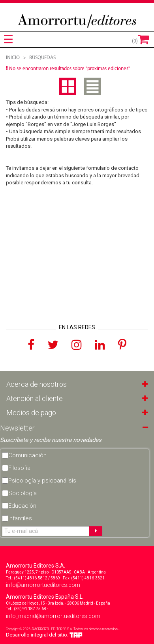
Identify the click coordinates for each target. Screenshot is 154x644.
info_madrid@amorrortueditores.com (53, 616)
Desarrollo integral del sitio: (44, 635)
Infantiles (20, 518)
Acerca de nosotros (37, 384)
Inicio (13, 58)
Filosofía (19, 468)
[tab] (8, 39)
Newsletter (17, 428)
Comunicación (27, 455)
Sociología (23, 493)
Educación (22, 506)
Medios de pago (31, 413)
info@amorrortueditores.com (43, 585)
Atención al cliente (35, 398)
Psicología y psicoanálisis (42, 481)
